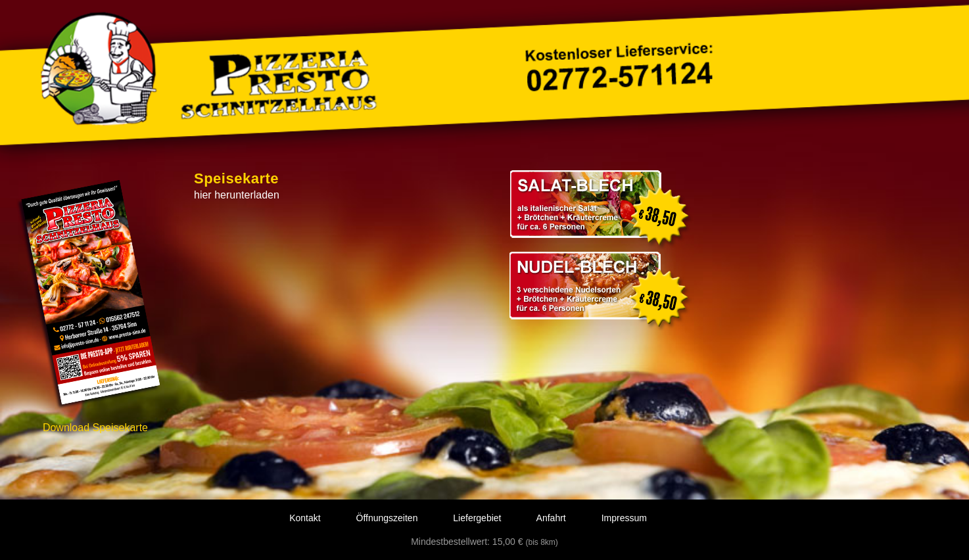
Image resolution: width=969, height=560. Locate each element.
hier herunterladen (237, 195)
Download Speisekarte (95, 428)
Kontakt (305, 518)
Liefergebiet (477, 518)
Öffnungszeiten (387, 518)
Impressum (624, 518)
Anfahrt (551, 518)
